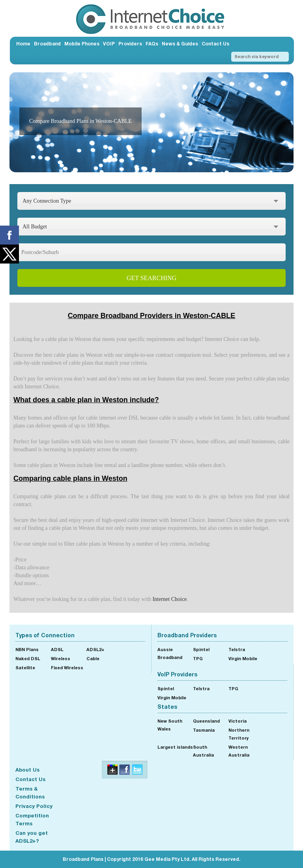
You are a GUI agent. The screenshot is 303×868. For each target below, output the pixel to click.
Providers (130, 44)
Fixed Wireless (67, 667)
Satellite (25, 667)
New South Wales (170, 725)
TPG (198, 658)
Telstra (237, 649)
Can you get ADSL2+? (32, 837)
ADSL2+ (95, 649)
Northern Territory (239, 734)
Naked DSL (28, 658)
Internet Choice (170, 599)
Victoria (238, 721)
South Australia (203, 751)
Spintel (201, 649)
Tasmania (204, 730)
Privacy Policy (34, 806)
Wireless (61, 658)
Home (23, 44)
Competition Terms (32, 819)
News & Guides (180, 44)
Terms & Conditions (30, 793)
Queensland (206, 721)
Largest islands (175, 747)
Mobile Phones (82, 44)
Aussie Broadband (170, 653)
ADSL (57, 649)
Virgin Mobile (243, 658)
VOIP (109, 44)
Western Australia (239, 751)
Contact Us (215, 44)
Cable (93, 658)
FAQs (152, 44)
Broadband (47, 44)
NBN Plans (27, 649)
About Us (27, 770)
